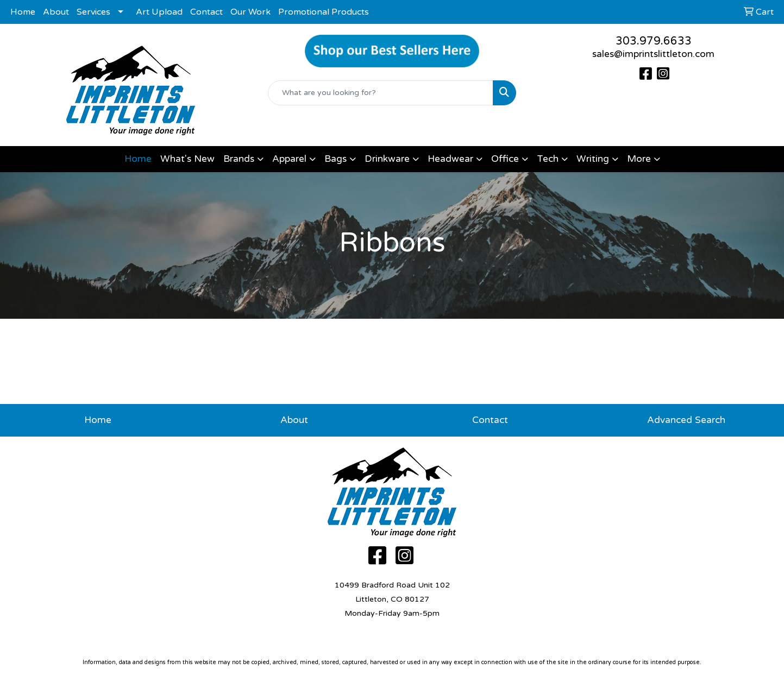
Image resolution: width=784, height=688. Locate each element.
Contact (206, 12)
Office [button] (505, 159)
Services (93, 12)
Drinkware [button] (387, 159)
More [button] (639, 159)
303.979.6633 (654, 41)
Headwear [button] (450, 159)
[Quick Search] (381, 93)
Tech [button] (548, 159)
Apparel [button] (289, 159)
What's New (187, 159)
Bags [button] (335, 159)
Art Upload (159, 12)
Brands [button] (239, 159)
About (56, 12)
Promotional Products (324, 12)
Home (23, 12)
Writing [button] (593, 159)
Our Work (250, 12)
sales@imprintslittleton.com (653, 54)
